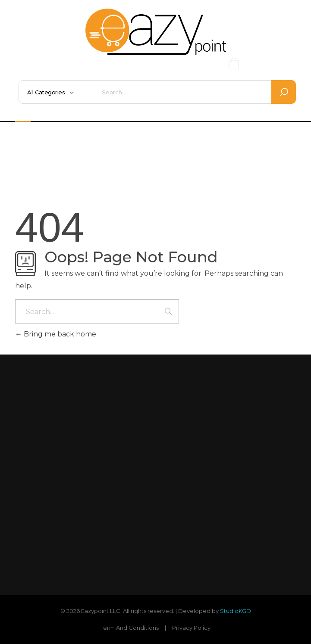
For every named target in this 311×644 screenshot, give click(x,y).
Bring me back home (56, 334)
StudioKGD (236, 611)
